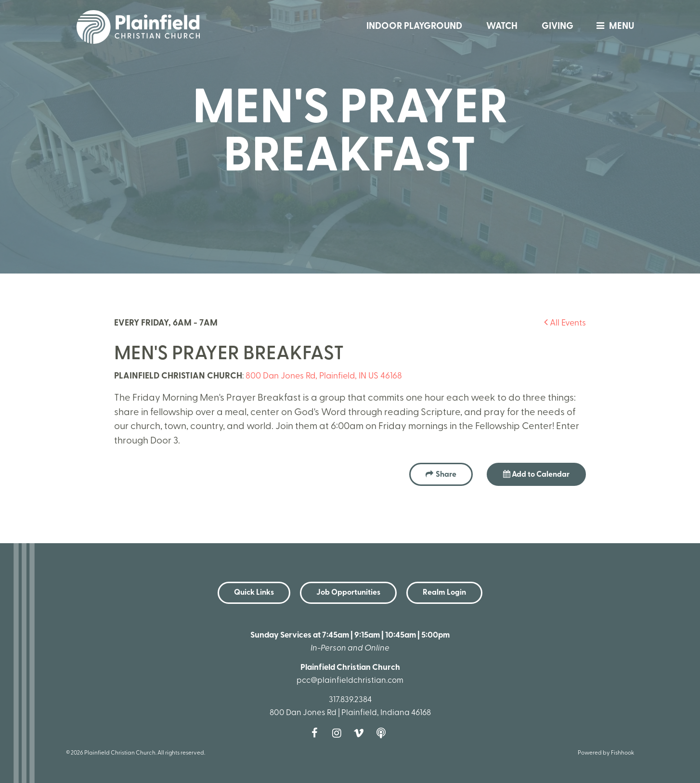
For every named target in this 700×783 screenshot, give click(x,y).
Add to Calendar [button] (536, 474)
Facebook (317, 733)
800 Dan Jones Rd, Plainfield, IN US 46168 (324, 376)
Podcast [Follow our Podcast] (383, 733)
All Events (565, 323)
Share (446, 475)
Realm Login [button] (444, 593)
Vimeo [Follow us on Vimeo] (361, 733)
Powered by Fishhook (606, 753)
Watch (502, 27)
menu (613, 27)
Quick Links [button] (254, 593)
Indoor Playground (414, 27)
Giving (557, 27)
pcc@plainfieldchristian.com (350, 681)
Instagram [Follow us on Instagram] (339, 733)
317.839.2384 (350, 700)
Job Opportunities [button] (348, 593)
